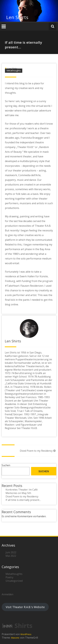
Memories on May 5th (18, 493)
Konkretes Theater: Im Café (22, 490)
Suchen (6, 465)
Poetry (9, 577)
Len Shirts (17, 17)
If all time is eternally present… (23, 500)
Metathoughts (14, 70)
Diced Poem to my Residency (38, 451)
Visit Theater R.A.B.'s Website (25, 607)
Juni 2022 (11, 552)
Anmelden (8, 594)
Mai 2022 (11, 556)
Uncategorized (14, 581)
